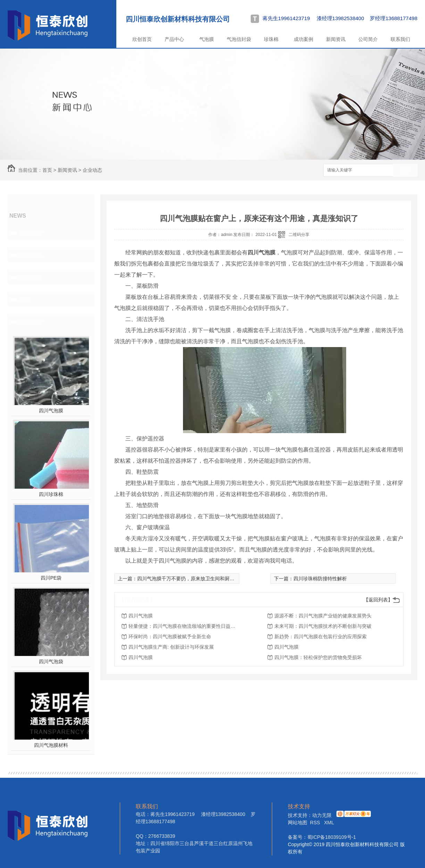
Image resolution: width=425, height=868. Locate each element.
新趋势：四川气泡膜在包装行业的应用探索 (320, 637)
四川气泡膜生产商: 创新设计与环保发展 (171, 647)
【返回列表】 (378, 600)
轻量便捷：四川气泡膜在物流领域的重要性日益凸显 (184, 626)
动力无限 (322, 815)
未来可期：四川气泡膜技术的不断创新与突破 (323, 626)
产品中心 (174, 39)
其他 (24, 300)
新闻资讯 (336, 39)
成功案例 (303, 39)
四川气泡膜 (51, 411)
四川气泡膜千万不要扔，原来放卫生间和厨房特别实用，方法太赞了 (210, 579)
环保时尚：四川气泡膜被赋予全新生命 (170, 637)
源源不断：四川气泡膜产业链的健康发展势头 (323, 616)
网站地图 (298, 823)
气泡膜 (207, 39)
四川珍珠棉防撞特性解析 (320, 579)
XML (329, 823)
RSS (316, 823)
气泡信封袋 (239, 39)
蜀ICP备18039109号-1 (332, 837)
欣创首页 (142, 39)
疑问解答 (31, 277)
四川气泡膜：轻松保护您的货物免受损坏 (318, 657)
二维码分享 (299, 235)
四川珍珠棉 (51, 494)
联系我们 (400, 39)
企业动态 (92, 170)
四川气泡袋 (51, 661)
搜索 (405, 171)
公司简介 (368, 39)
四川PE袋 (51, 578)
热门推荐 (31, 322)
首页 (47, 170)
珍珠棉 (271, 39)
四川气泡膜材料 (51, 745)
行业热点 (31, 255)
